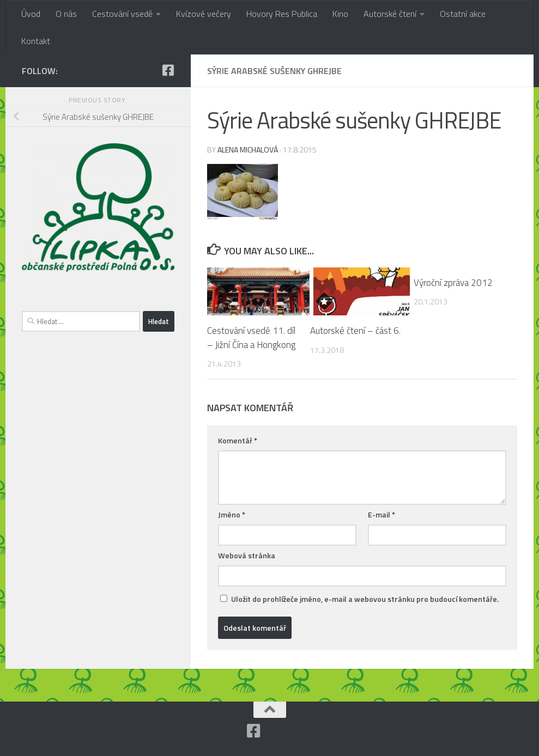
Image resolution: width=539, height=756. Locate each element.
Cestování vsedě (122, 14)
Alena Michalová (248, 150)
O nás (66, 14)
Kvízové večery (204, 14)
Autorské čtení (390, 14)
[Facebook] (168, 70)
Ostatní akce (463, 14)
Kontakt (36, 41)
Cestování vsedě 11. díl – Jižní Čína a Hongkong (251, 338)
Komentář (238, 440)
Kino (340, 14)
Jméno (232, 514)
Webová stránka (247, 555)
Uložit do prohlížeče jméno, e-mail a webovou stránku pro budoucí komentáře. (365, 599)
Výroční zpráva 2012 (453, 283)
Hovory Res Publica (282, 14)
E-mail (381, 514)
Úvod (31, 14)
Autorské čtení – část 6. (355, 331)
